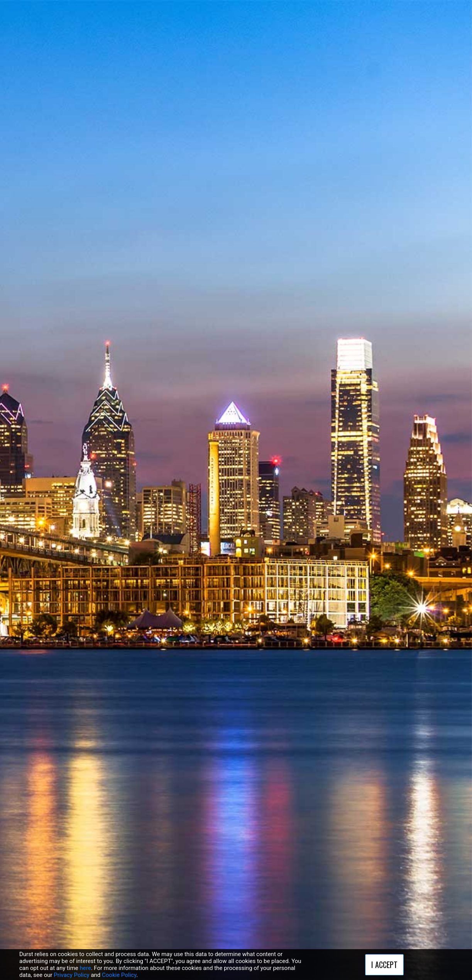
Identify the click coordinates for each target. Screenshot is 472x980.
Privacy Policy (71, 975)
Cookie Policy (119, 975)
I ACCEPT (384, 965)
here (85, 968)
